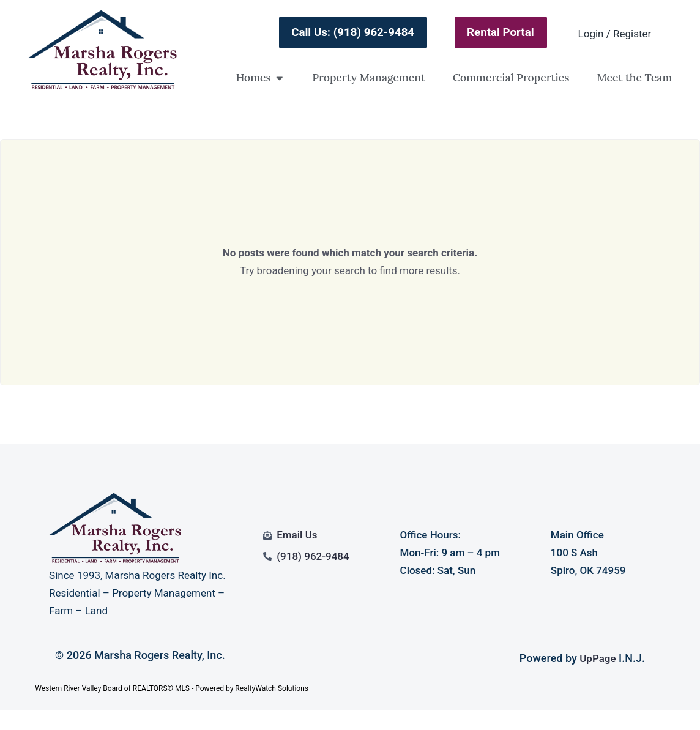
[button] (280, 78)
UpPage (598, 658)
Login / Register (615, 34)
